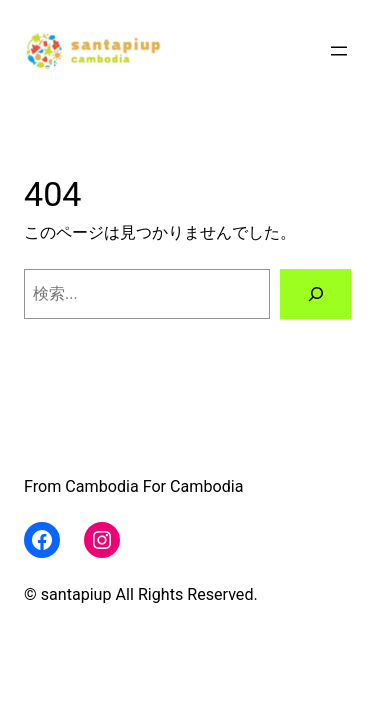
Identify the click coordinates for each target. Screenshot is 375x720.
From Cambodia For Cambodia (133, 486)
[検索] (315, 294)
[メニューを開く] (339, 51)
